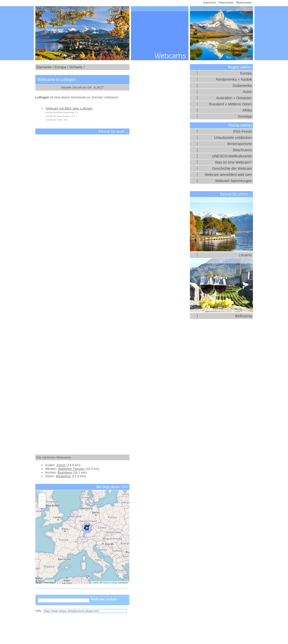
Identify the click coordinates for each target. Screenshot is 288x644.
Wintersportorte (239, 144)
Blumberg (65, 472)
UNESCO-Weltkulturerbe (232, 156)
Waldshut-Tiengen (71, 469)
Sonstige (245, 116)
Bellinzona (244, 316)
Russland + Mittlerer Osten (230, 104)
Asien (247, 92)
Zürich (61, 465)
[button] (87, 529)
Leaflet (95, 583)
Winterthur (63, 476)
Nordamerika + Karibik (234, 79)
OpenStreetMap (110, 583)
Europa (246, 73)
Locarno (245, 255)
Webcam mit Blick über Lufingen (69, 108)
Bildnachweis (244, 2)
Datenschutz (226, 2)
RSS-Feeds (243, 131)
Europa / (61, 67)
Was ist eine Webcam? (233, 162)
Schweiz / (77, 67)
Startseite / (45, 67)
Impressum (210, 2)
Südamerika (242, 86)
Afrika (247, 110)
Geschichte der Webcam (232, 168)
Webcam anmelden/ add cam (228, 175)
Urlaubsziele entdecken (233, 138)
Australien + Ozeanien (234, 98)
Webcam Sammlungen (234, 181)
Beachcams (242, 150)
